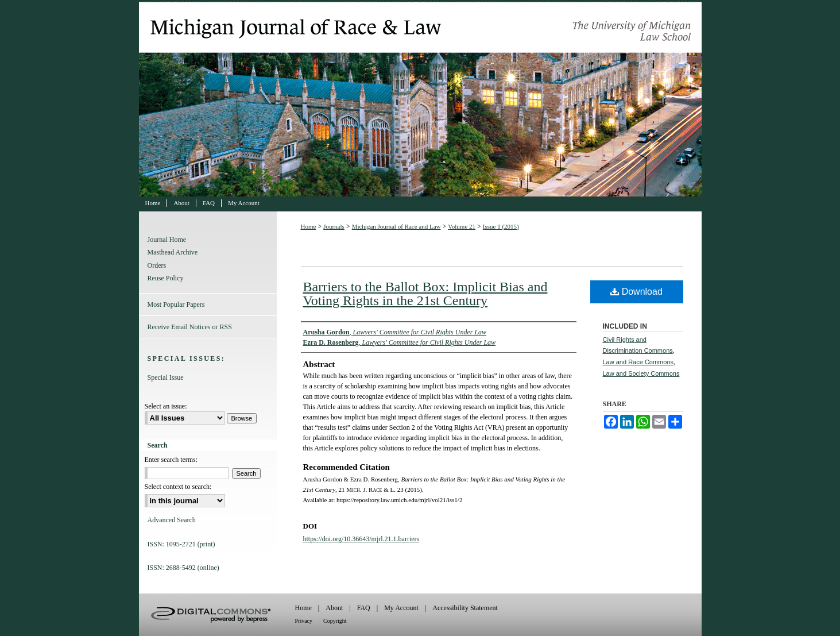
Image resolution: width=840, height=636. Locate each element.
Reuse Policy (166, 278)
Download (636, 292)
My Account (401, 608)
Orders (157, 265)
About (334, 608)
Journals (334, 226)
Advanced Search (172, 520)
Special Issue (166, 377)
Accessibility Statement (465, 608)
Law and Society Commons (641, 373)
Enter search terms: (171, 460)
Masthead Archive (173, 252)
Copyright (335, 621)
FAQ (364, 608)
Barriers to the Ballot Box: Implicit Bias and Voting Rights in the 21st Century (425, 294)
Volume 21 (462, 226)
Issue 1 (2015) (501, 226)
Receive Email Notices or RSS (190, 327)
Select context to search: (178, 487)
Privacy (304, 621)
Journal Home (167, 240)
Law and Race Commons (638, 362)
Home (309, 226)
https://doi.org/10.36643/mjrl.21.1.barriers (361, 539)
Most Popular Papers (176, 304)
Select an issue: (166, 406)
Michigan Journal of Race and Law (420, 98)
